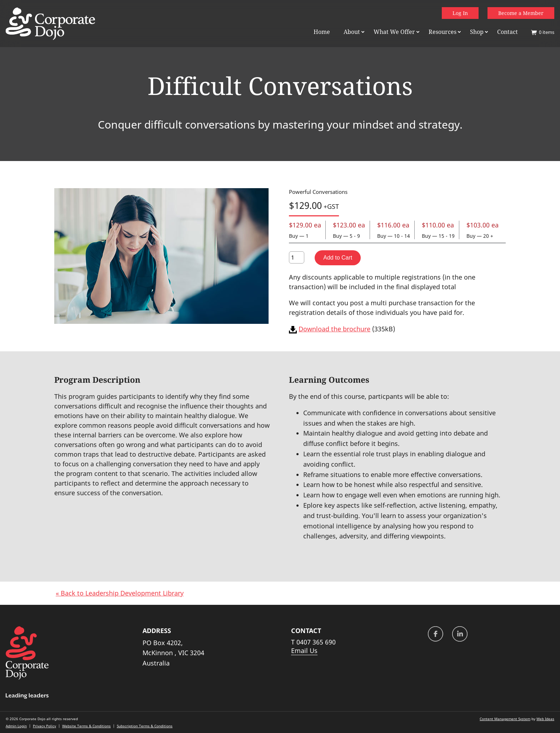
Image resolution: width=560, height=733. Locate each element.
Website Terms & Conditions (86, 726)
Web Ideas (545, 719)
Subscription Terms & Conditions (145, 726)
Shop (477, 32)
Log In (460, 13)
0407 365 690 (316, 642)
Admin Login (16, 726)
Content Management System (505, 719)
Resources (442, 32)
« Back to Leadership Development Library (120, 593)
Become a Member (521, 13)
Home (322, 32)
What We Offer (394, 32)
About (352, 32)
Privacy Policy (44, 726)
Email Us (304, 651)
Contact (507, 32)
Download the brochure (334, 329)
